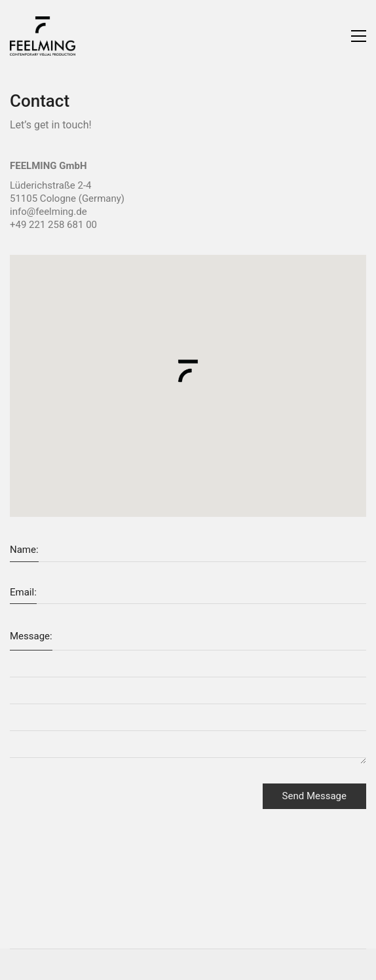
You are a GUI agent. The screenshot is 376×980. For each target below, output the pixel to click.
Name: (24, 550)
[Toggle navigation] (359, 36)
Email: (23, 592)
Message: (31, 636)
